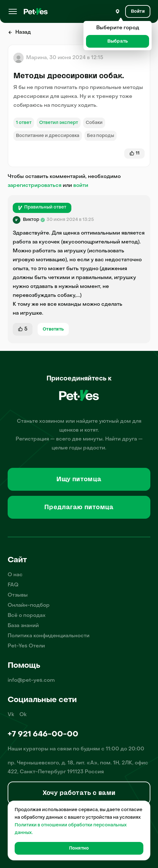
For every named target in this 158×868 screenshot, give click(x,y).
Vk (11, 715)
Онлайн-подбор (29, 605)
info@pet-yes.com (31, 680)
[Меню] (13, 11)
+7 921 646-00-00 (43, 735)
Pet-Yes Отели (26, 646)
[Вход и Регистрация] (138, 11)
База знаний (23, 626)
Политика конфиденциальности (49, 636)
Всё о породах (27, 616)
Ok (23, 715)
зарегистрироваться (35, 186)
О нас (15, 575)
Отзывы (18, 595)
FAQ (13, 585)
